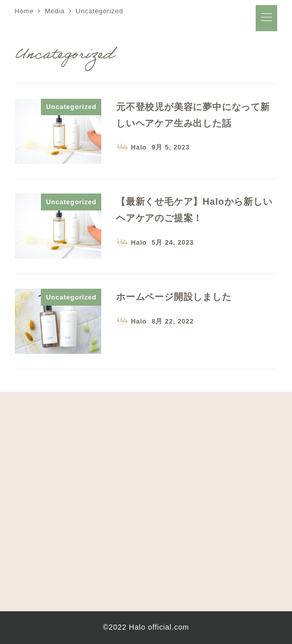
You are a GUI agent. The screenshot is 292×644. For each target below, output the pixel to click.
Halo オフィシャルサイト (91, 18)
